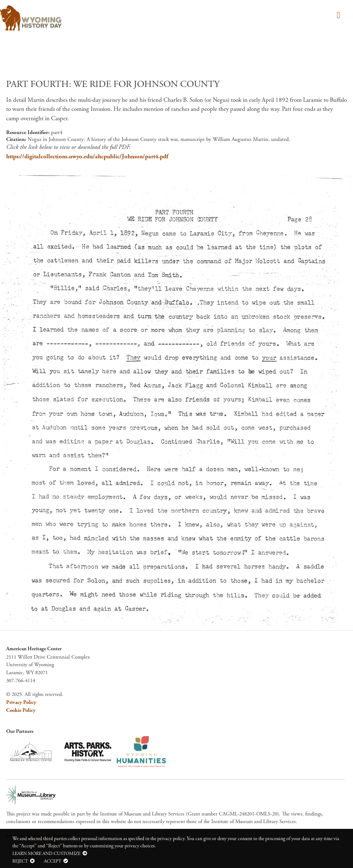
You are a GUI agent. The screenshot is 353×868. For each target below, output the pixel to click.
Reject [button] (20, 861)
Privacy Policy (21, 702)
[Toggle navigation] (337, 16)
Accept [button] (53, 861)
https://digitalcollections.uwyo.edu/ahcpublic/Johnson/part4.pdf (87, 157)
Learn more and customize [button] (46, 854)
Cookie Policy (21, 710)
